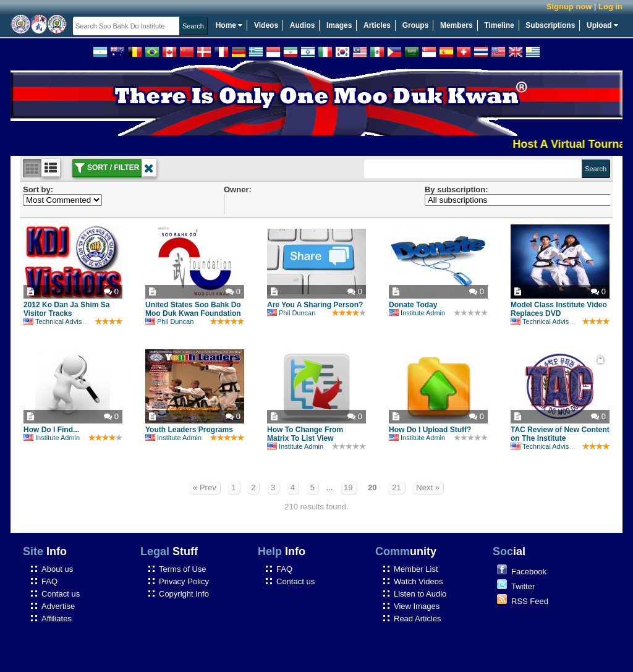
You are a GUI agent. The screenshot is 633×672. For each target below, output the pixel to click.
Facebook (529, 572)
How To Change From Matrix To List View (305, 434)
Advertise (58, 606)
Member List (416, 569)
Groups (416, 25)
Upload (602, 25)
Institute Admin (417, 313)
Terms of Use (183, 569)
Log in (610, 6)
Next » (428, 487)
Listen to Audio (420, 594)
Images (339, 25)
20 (372, 487)
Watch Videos (418, 581)
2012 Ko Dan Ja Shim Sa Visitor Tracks (66, 309)
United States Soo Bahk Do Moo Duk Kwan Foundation (193, 309)
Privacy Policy (184, 581)
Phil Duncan (169, 321)
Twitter (523, 586)
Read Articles (418, 619)
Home (229, 25)
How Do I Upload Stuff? (430, 430)
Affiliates (57, 619)
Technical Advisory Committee (75, 321)
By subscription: (457, 189)
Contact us (61, 594)
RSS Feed (530, 601)
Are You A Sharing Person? (315, 305)
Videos (266, 25)
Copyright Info (184, 594)
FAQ (49, 581)
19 (348, 487)
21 (396, 487)
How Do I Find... (51, 430)
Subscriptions (550, 25)
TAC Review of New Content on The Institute (560, 434)
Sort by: (38, 189)
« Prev (205, 487)
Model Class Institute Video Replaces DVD (559, 309)
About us (57, 569)
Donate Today (413, 305)
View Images (417, 606)
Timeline (499, 25)
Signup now (569, 6)
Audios (303, 25)
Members (457, 25)
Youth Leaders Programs (189, 430)
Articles (377, 25)
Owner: (238, 189)
